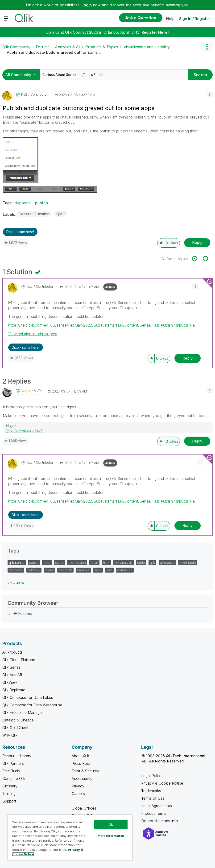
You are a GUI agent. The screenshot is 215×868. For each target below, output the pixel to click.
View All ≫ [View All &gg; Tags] (16, 583)
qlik (152, 563)
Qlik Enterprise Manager (23, 712)
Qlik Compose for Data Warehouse (32, 705)
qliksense (167, 563)
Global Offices (84, 808)
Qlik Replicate (14, 690)
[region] (70, 837)
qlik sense (17, 563)
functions (16, 570)
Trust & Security (85, 771)
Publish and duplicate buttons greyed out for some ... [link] (54, 52)
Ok (111, 824)
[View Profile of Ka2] (24, 94)
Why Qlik (10, 735)
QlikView (10, 682)
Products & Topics (102, 47)
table (141, 563)
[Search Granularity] (22, 75)
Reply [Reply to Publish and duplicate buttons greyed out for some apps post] (197, 242)
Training (9, 794)
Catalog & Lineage (18, 720)
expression (77, 563)
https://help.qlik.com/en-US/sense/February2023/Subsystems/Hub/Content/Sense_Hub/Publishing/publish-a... (103, 325)
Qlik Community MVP (24, 431)
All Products (12, 652)
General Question (34, 214)
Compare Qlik (14, 778)
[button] (210, 94)
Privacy (78, 786)
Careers (78, 794)
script (59, 563)
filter (106, 563)
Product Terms (154, 813)
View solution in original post (33, 334)
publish (41, 203)
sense (34, 563)
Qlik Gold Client (15, 728)
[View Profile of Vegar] (26, 391)
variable (83, 570)
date (47, 563)
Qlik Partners (13, 763)
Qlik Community (16, 47)
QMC (61, 214)
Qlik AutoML (13, 675)
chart (94, 563)
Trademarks (151, 791)
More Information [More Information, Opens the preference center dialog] (111, 836)
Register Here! (155, 32)
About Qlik (80, 756)
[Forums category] (10, 614)
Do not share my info (160, 821)
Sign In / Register (195, 19)
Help (170, 19)
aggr (98, 570)
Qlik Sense (11, 667)
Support (9, 801)
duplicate (23, 203)
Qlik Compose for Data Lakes (28, 697)
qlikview (34, 570)
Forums (43, 47)
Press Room (82, 763)
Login (87, 5)
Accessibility (82, 778)
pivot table (188, 563)
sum (109, 570)
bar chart (65, 570)
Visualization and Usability (147, 47)
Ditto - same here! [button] (20, 232)
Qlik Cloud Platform (19, 660)
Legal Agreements (157, 806)
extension (125, 570)
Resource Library (17, 756)
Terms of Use (153, 798)
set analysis (124, 563)
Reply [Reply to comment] (188, 358)
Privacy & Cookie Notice (162, 783)
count (49, 570)
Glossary (10, 786)
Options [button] (207, 47)
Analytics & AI (67, 47)
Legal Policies (153, 776)
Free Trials (11, 771)
